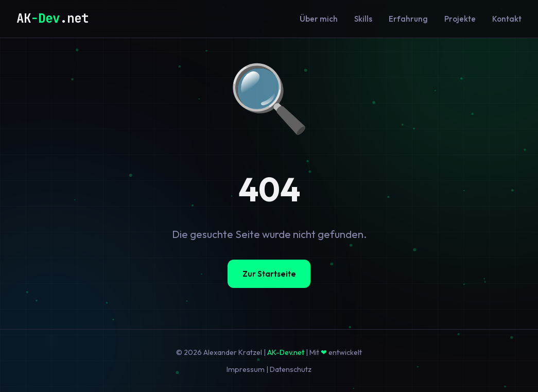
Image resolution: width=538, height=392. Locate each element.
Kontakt (507, 19)
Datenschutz (291, 369)
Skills (363, 19)
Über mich (319, 19)
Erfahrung (408, 19)
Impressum (246, 369)
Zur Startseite (269, 274)
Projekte (460, 19)
